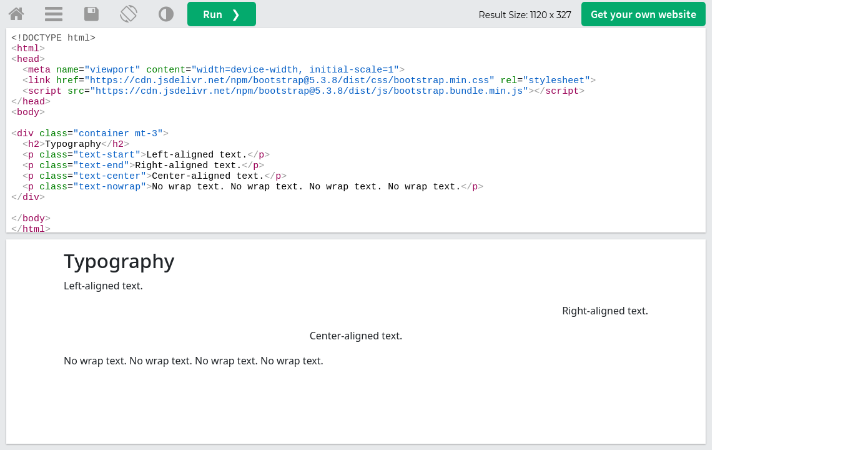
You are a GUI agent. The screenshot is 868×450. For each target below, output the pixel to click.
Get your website (644, 14)
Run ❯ (222, 14)
